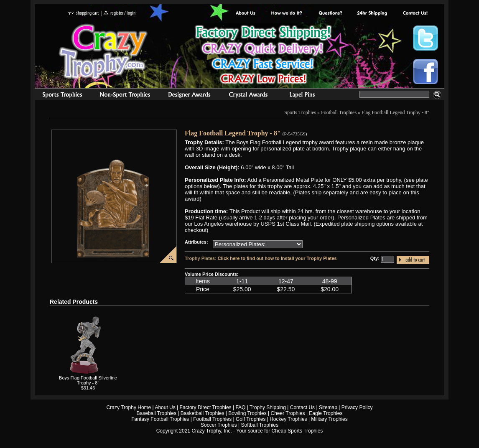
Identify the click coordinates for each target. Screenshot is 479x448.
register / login (120, 14)
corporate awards (189, 96)
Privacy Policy (357, 407)
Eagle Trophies (326, 413)
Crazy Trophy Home (129, 407)
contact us (415, 14)
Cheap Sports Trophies (297, 431)
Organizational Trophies (125, 96)
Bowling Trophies (247, 413)
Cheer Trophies (288, 413)
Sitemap (328, 407)
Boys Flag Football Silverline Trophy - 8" (88, 380)
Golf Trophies (251, 419)
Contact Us (302, 407)
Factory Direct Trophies (287, 14)
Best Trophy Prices (263, 56)
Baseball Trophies (157, 413)
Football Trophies (339, 112)
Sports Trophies (59, 96)
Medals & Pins (304, 96)
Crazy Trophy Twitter (425, 38)
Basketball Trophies (203, 413)
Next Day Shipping (372, 14)
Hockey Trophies (288, 419)
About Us (246, 14)
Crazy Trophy (104, 51)
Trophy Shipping (268, 407)
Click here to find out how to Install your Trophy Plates (277, 258)
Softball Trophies (260, 425)
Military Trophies (329, 419)
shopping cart (83, 14)
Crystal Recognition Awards (248, 96)
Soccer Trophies (219, 425)
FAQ (240, 407)
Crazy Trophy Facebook (425, 71)
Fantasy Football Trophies (160, 419)
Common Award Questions (330, 14)
